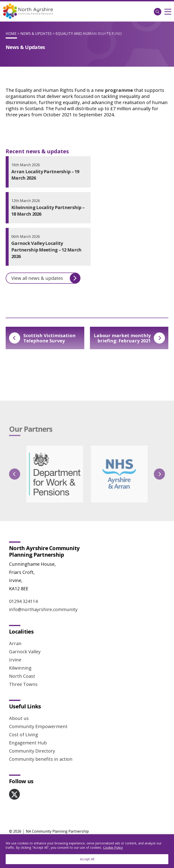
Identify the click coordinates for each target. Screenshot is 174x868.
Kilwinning (20, 668)
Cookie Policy (113, 847)
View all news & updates (46, 278)
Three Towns (23, 684)
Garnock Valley (25, 652)
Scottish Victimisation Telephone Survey (42, 338)
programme (119, 90)
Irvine (15, 660)
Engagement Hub (28, 743)
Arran (15, 643)
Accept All (87, 859)
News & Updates (36, 34)
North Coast (22, 676)
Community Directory (32, 751)
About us (19, 718)
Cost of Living (24, 735)
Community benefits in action (41, 759)
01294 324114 (23, 601)
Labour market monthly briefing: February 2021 (129, 338)
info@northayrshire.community (43, 609)
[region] (87, 851)
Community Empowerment (38, 726)
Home (11, 34)
